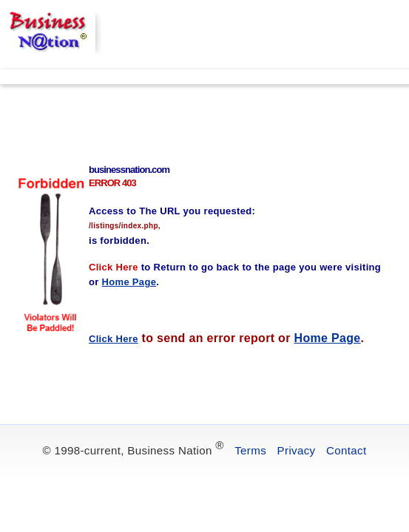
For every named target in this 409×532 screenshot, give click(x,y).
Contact (346, 450)
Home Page (328, 338)
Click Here (114, 339)
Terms (250, 450)
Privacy (297, 450)
